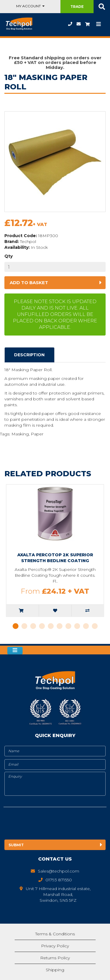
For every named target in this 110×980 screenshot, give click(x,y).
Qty (9, 256)
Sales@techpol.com (79, 24)
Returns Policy (55, 958)
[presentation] (53, 824)
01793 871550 (70, 24)
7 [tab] (68, 626)
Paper (37, 434)
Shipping (55, 970)
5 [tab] (51, 626)
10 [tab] (95, 626)
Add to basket (29, 283)
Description (29, 355)
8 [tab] (77, 626)
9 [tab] (86, 626)
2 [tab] (24, 626)
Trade (77, 7)
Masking (20, 434)
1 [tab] (16, 626)
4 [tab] (42, 626)
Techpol (28, 241)
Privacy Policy (55, 946)
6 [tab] (60, 626)
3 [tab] (33, 626)
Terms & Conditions (55, 934)
